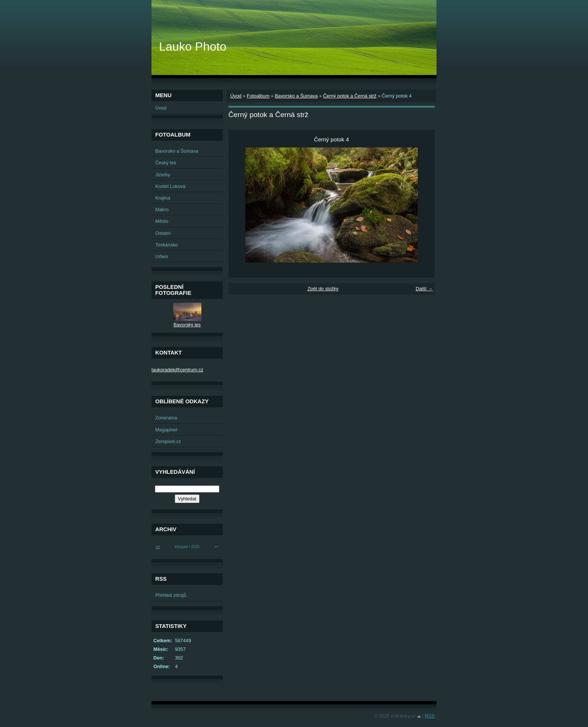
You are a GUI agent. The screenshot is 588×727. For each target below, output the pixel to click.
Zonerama (166, 418)
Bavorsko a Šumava (296, 96)
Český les (166, 163)
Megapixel (166, 430)
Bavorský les (187, 325)
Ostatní (163, 233)
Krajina (163, 198)
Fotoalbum (258, 96)
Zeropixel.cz (168, 441)
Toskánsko (166, 245)
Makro (162, 210)
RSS (430, 716)
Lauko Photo (193, 47)
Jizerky (163, 175)
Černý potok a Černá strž (350, 96)
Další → (424, 289)
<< (158, 547)
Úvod (236, 96)
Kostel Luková (170, 186)
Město (162, 221)
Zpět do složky (323, 289)
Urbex (162, 256)
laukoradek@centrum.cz (177, 370)
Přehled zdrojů (171, 595)
